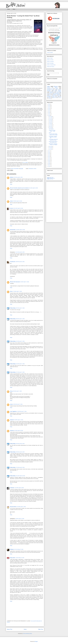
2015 (49, 154)
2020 (49, 113)
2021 (49, 111)
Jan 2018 (51, 149)
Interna (50, 133)
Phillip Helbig (13, 308)
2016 (49, 152)
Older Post (41, 629)
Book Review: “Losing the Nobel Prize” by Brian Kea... (53, 137)
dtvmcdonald (13, 230)
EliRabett (12, 549)
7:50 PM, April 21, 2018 (21, 507)
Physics (56, 87)
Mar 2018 (51, 146)
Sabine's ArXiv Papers (51, 67)
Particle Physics (58, 91)
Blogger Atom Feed (50, 177)
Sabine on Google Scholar (51, 65)
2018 (49, 115)
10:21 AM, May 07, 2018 (19, 549)
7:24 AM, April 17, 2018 (17, 291)
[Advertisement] (54, 202)
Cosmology (59, 92)
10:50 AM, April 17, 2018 (18, 404)
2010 (49, 161)
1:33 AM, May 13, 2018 (20, 558)
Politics (50, 98)
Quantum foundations (57, 94)
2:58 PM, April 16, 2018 (20, 262)
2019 (49, 114)
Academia (52, 92)
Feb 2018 (51, 148)
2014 (49, 155)
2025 (49, 106)
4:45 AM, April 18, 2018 (20, 444)
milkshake (12, 488)
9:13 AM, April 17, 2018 (20, 364)
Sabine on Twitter (50, 58)
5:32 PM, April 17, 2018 (19, 420)
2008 (49, 163)
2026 (49, 104)
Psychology (60, 98)
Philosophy (57, 93)
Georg (11, 391)
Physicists (49, 97)
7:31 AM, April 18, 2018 (20, 467)
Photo (58, 96)
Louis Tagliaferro (13, 411)
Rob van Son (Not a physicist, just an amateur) (19, 188)
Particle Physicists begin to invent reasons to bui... (53, 142)
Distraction (55, 95)
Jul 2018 (51, 124)
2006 (49, 166)
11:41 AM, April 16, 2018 (20, 252)
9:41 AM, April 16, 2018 (33, 188)
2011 (49, 159)
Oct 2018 (51, 119)
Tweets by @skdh (50, 52)
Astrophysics (31, 169)
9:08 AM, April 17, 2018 (20, 319)
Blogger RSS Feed (50, 179)
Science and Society (52, 88)
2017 (49, 151)
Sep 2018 (51, 121)
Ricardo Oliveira (13, 507)
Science (49, 94)
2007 (49, 165)
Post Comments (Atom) (28, 634)
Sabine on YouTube (50, 60)
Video (49, 87)
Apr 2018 (51, 128)
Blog (59, 95)
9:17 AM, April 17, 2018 (20, 372)
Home (9, 9)
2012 (49, 158)
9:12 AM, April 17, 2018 (20, 341)
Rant (60, 97)
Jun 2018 (51, 125)
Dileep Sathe (13, 558)
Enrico (11, 291)
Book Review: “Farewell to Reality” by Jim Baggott (53, 144)
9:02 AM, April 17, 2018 (20, 308)
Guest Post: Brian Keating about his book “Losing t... (53, 134)
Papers (57, 89)
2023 (49, 108)
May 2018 (51, 126)
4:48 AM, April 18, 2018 (20, 452)
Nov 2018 (51, 118)
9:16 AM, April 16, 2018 (18, 177)
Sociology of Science (51, 96)
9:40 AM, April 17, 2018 (17, 391)
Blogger (36, 641)
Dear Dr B (55, 98)
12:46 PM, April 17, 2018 (22, 411)
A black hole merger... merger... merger (52, 131)
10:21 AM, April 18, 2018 (20, 476)
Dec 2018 (51, 117)
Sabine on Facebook (50, 61)
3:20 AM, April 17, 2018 (25, 282)
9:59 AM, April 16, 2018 (18, 201)
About (14, 9)
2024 (49, 107)
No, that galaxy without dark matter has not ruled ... (53, 140)
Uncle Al (12, 208)
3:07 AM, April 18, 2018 (19, 430)
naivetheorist (13, 262)
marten (11, 201)
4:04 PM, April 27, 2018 (20, 519)
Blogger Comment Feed (51, 178)
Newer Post (10, 629)
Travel (50, 95)
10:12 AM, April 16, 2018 (18, 208)
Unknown (12, 420)
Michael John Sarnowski (15, 282)
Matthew (12, 177)
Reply (11, 184)
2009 (49, 162)
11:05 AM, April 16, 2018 (20, 230)
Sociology (50, 99)
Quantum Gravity (51, 90)
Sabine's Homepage (50, 63)
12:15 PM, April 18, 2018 (19, 488)
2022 (49, 110)
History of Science (55, 97)
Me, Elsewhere (51, 129)
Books (35, 169)
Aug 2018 (51, 122)
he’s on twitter (25, 162)
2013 (49, 156)
